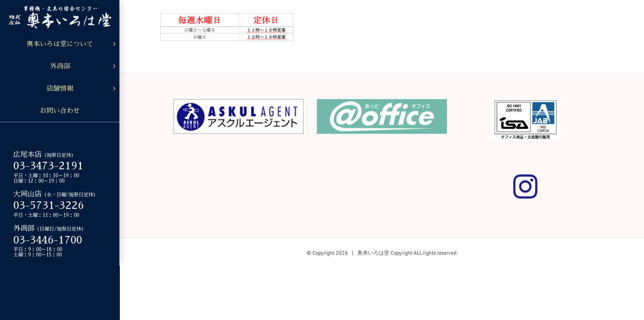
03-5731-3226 (49, 205)
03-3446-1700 (48, 240)
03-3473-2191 (48, 166)
